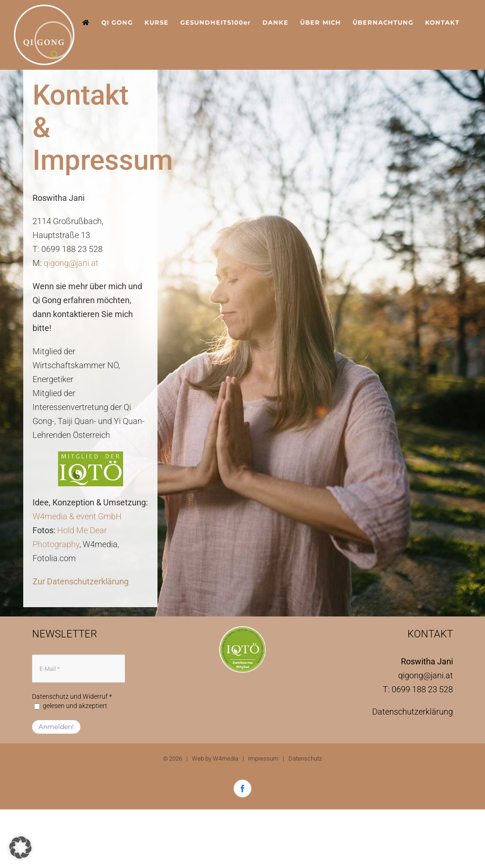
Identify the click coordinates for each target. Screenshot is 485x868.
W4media (226, 759)
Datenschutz (305, 759)
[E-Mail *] (79, 669)
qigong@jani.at (71, 263)
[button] (20, 848)
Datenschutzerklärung (413, 712)
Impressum (263, 759)
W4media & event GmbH (77, 516)
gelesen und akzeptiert (71, 706)
